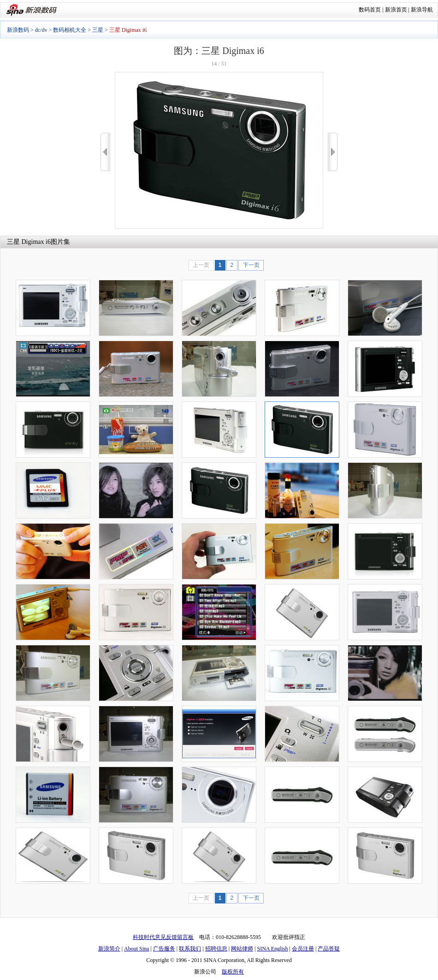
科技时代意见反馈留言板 (163, 937)
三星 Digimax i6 (29, 242)
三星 (98, 30)
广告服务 (164, 949)
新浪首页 (396, 10)
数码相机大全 (70, 30)
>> (333, 152)
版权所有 (233, 972)
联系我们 (190, 949)
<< (105, 152)
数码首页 (370, 10)
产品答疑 (329, 949)
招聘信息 (216, 949)
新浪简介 (109, 949)
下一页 (251, 265)
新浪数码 (18, 30)
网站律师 (242, 949)
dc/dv (41, 30)
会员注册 (303, 949)
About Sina (136, 949)
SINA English (272, 949)
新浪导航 (422, 10)
